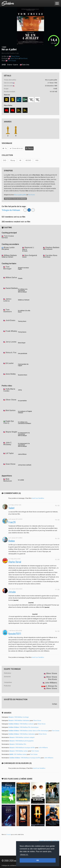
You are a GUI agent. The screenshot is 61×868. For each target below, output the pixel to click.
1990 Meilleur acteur (19, 751)
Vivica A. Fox (11, 353)
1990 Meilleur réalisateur (19, 720)
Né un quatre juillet (20, 195)
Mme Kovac (47, 257)
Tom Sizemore (8, 311)
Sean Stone (11, 464)
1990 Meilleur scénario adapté (22, 737)
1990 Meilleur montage (19, 717)
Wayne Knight (11, 432)
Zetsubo (12, 592)
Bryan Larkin (9, 247)
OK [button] (38, 860)
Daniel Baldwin (12, 288)
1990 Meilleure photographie (22, 741)
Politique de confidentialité (10, 866)
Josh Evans (10, 320)
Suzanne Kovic (23, 375)
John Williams (51, 683)
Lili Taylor (10, 453)
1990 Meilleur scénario (21, 724)
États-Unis (24, 65)
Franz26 (12, 522)
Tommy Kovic (22, 321)
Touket (11, 508)
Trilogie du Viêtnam (11, 210)
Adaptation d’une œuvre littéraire (15, 199)
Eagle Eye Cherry (9, 422)
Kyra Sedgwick (31, 255)
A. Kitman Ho (51, 686)
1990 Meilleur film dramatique (23, 727)
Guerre (16, 65)
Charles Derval (15, 562)
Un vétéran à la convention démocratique (23, 291)
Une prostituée (23, 353)
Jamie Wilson (22, 454)
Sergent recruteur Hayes (23, 268)
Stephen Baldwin (52, 247)
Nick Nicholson (8, 480)
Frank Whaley (11, 331)
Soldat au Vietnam (7, 257)
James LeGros (7, 300)
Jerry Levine (11, 342)
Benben (12, 541)
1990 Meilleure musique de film (22, 748)
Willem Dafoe (11, 278)
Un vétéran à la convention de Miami (24, 423)
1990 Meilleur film (18, 744)
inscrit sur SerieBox (38, 498)
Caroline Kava (51, 255)
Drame (10, 65)
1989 (4, 47)
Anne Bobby (11, 374)
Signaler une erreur (45, 841)
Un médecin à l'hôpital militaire (25, 412)
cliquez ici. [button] (24, 855)
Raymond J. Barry (28, 248)
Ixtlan (55, 704)
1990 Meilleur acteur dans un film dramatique (28, 731)
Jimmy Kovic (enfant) (25, 465)
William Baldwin (10, 255)
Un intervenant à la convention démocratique (24, 434)
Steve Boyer (22, 343)
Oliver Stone (15, 56)
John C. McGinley (8, 444)
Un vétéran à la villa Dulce (24, 311)
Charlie (20, 278)
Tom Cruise (12, 61)
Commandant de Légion (23, 365)
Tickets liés (56, 841)
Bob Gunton (11, 410)
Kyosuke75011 (15, 634)
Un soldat (21, 480)
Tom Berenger (7, 268)
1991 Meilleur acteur (18, 754)
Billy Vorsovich (48, 249)
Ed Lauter (10, 363)
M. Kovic (25, 251)
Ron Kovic (24, 58)
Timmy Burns (22, 332)
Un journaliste (22, 401)
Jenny (20, 390)
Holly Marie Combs (9, 390)
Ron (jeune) (5, 249)
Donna (24, 257)
